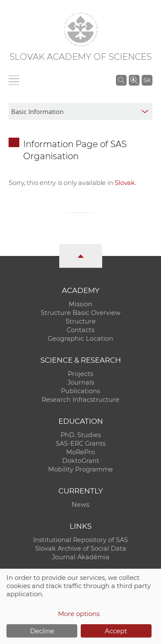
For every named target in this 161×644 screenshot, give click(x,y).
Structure (81, 321)
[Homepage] (81, 29)
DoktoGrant (81, 461)
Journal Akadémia (81, 557)
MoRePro (80, 452)
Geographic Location (80, 339)
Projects (80, 374)
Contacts (80, 330)
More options (79, 614)
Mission (80, 304)
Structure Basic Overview (81, 313)
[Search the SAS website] (121, 80)
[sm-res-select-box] (80, 111)
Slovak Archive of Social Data (81, 548)
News (80, 505)
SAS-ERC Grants (81, 444)
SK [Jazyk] (147, 80)
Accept (116, 631)
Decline (42, 631)
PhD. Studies (81, 435)
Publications (80, 391)
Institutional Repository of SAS (80, 540)
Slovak (125, 183)
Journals (81, 382)
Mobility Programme (80, 469)
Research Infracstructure (80, 400)
